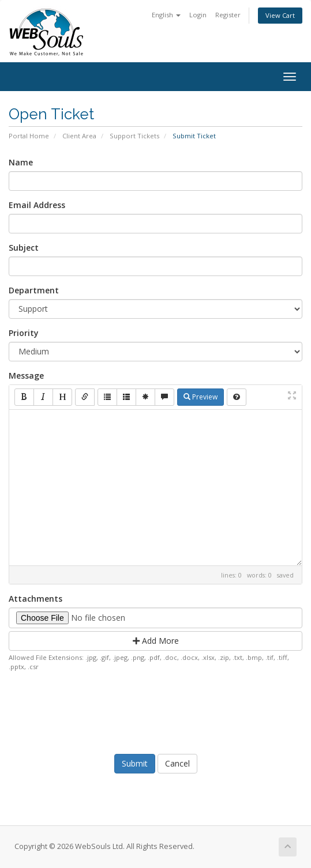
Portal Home (29, 136)
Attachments (35, 599)
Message (26, 375)
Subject (24, 248)
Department (34, 290)
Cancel (177, 763)
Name (21, 162)
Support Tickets (134, 136)
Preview (201, 397)
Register (228, 15)
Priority (24, 333)
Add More (156, 641)
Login (198, 15)
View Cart (280, 15)
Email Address (37, 205)
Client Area (79, 136)
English (166, 15)
